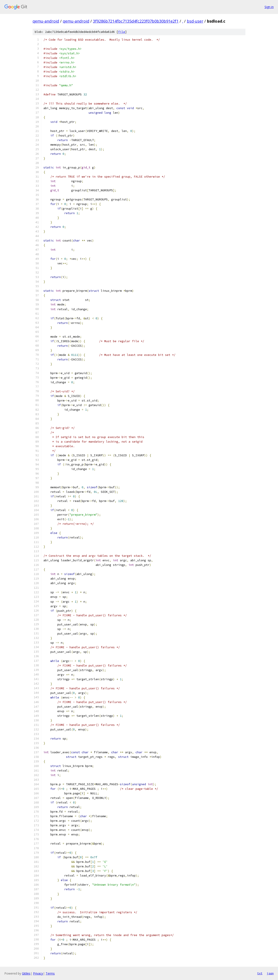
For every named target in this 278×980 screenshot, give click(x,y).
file (122, 32)
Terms (50, 973)
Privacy (38, 973)
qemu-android (46, 21)
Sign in (269, 7)
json (270, 973)
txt (260, 973)
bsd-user (195, 21)
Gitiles (26, 973)
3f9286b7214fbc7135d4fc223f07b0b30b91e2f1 (136, 21)
